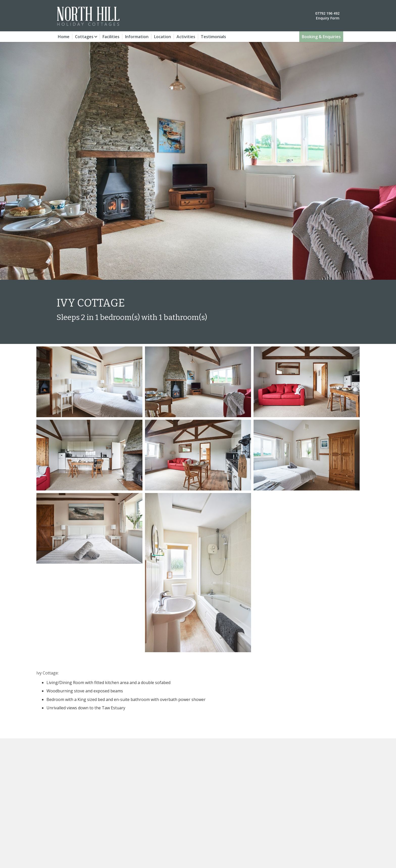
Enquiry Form (328, 18)
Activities (186, 37)
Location (163, 37)
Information (137, 37)
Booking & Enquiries (321, 37)
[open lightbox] (89, 382)
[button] (86, 37)
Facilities (111, 37)
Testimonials (213, 37)
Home (64, 37)
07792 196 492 (327, 13)
